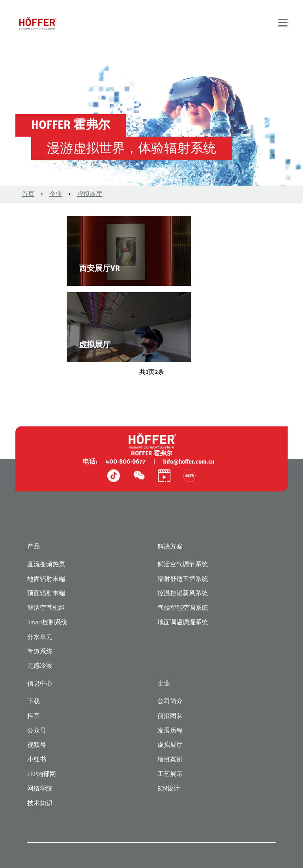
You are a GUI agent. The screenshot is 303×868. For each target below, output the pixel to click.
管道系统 (40, 652)
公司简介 (170, 702)
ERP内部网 (42, 774)
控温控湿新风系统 (183, 594)
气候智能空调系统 (183, 608)
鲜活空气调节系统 (183, 565)
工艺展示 (170, 774)
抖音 (34, 716)
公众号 (37, 731)
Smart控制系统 (47, 623)
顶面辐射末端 (46, 594)
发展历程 (170, 731)
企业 (56, 194)
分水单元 (40, 637)
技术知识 (40, 804)
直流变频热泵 (46, 565)
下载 (34, 702)
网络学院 (40, 789)
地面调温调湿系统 (183, 623)
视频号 (37, 745)
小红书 (37, 760)
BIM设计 (169, 789)
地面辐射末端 (46, 579)
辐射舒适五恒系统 (183, 579)
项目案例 (170, 760)
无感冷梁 (40, 666)
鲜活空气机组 (46, 608)
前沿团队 (170, 716)
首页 (28, 194)
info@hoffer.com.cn (189, 462)
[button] (283, 24)
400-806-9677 (125, 462)
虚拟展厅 (90, 194)
